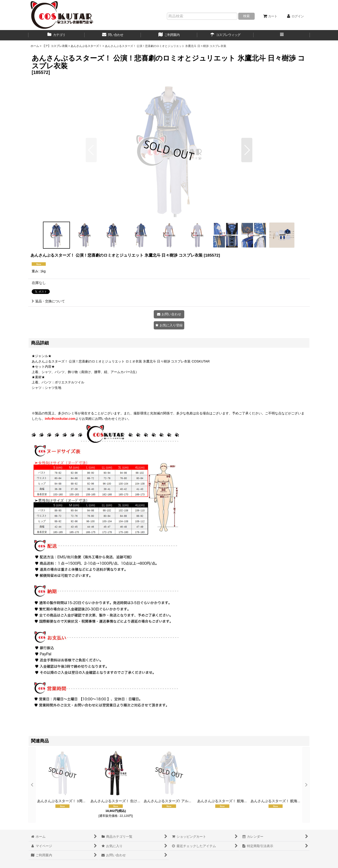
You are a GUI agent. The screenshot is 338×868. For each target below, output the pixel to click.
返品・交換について (48, 301)
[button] (282, 35)
